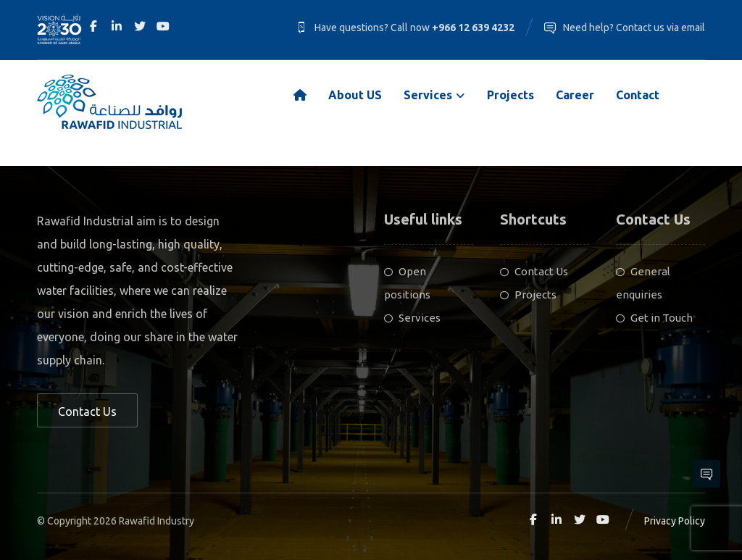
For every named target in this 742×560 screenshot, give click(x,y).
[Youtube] (163, 26)
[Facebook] (93, 26)
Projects (528, 294)
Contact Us (534, 271)
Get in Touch (654, 318)
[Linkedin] (117, 26)
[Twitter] (140, 26)
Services (412, 318)
